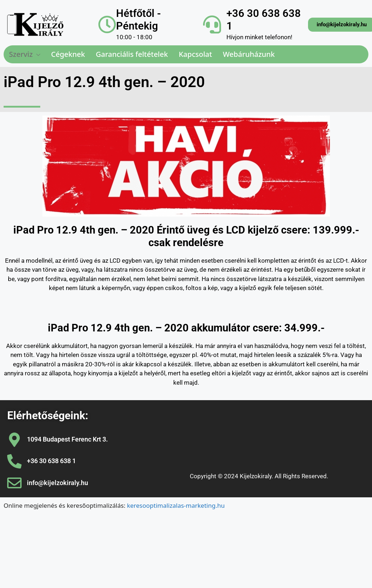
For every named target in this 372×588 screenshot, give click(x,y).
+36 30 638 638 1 (51, 461)
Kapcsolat (195, 54)
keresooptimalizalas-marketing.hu (176, 505)
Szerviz (25, 54)
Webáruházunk (249, 54)
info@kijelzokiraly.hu (58, 483)
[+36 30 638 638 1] (212, 24)
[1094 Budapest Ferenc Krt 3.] (14, 440)
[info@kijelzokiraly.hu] (14, 483)
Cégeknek (68, 54)
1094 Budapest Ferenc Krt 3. (67, 439)
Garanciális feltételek (132, 54)
